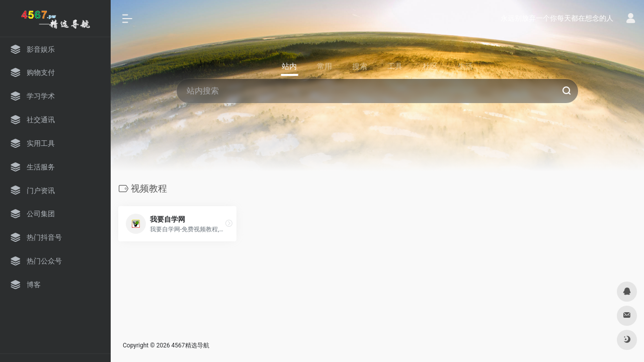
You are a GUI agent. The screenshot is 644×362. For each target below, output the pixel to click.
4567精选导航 (190, 345)
